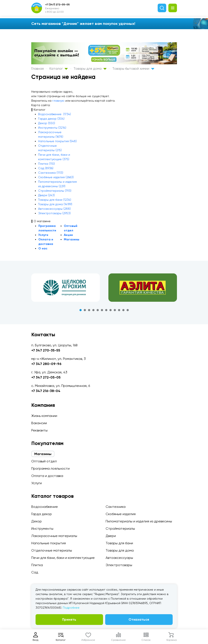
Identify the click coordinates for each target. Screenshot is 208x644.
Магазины (72, 239)
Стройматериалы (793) (55, 191)
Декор (37, 521)
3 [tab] (89, 310)
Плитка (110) (46, 164)
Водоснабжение (45, 507)
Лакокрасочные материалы (54, 536)
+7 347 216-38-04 (46, 391)
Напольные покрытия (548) (57, 141)
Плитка (37, 565)
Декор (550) (47, 123)
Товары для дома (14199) (55, 204)
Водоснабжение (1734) (55, 114)
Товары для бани (119, 543)
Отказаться (139, 619)
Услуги (43, 235)
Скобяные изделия (121, 514)
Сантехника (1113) (51, 173)
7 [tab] (106, 310)
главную (58, 101)
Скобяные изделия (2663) (56, 177)
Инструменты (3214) (52, 128)
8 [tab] (111, 310)
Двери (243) (46, 195)
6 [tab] (102, 310)
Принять (69, 619)
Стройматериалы (120, 529)
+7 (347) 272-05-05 (57, 5)
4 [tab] (93, 310)
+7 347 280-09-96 (46, 364)
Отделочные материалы (52, 550)
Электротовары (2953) (54, 213)
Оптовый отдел (44, 461)
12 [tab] (128, 310)
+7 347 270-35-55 (46, 350)
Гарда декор (42, 514)
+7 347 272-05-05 (46, 377)
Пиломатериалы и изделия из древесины (139, 521)
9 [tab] (115, 310)
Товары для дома (90, 69)
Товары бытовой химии (133, 69)
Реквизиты (39, 430)
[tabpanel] (66, 288)
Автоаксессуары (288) (54, 209)
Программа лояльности (50, 468)
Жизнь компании (44, 416)
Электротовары (119, 565)
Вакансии (39, 423)
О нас (43, 248)
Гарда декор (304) (51, 119)
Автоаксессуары (119, 558)
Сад (35, 572)
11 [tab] (123, 310)
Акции (68, 235)
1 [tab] (81, 310)
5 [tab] (98, 310)
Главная (37, 69)
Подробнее (71, 608)
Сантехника (116, 507)
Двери (111, 536)
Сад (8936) (46, 168)
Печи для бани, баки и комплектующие (63, 558)
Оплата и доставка (47, 476)
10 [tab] (119, 310)
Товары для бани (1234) (55, 200)
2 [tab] (85, 310)
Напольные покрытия (49, 543)
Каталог (59, 69)
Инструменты (42, 529)
